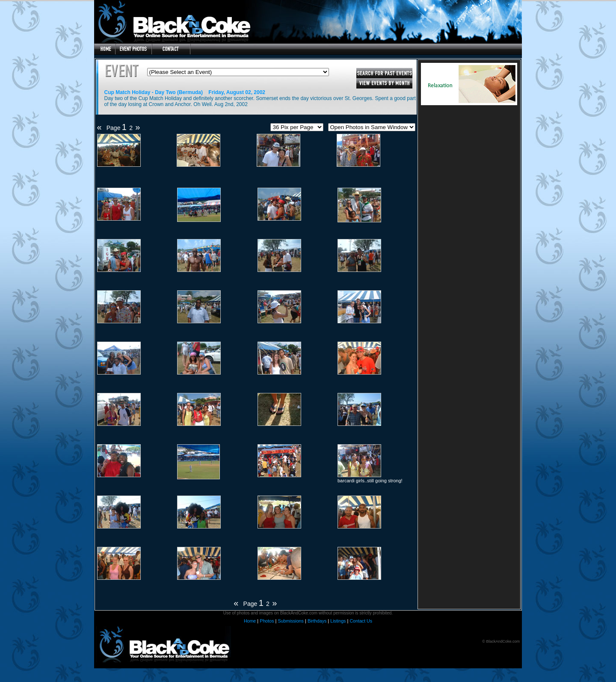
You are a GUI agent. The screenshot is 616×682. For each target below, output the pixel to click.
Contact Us (361, 621)
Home (250, 621)
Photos (267, 621)
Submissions (290, 621)
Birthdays (317, 621)
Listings (338, 621)
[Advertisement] (469, 185)
